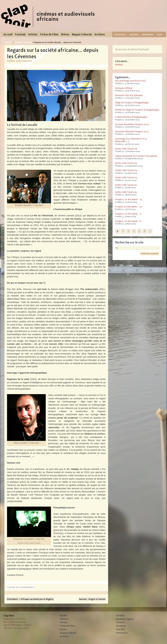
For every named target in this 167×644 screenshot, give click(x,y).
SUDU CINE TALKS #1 (126, 192)
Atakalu (119, 65)
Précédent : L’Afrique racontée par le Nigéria (30, 599)
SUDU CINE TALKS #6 (126, 149)
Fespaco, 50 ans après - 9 (128, 214)
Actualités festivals (23, 42)
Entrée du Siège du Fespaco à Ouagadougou (137, 110)
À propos (120, 616)
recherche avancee (150, 254)
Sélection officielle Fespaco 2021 (132, 132)
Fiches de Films (49, 34)
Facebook (121, 626)
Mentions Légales (125, 619)
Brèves (65, 34)
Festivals (20, 34)
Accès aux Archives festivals (132, 49)
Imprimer (134, 35)
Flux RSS (120, 629)
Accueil (8, 34)
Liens (159, 35)
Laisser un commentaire (21, 587)
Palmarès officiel (124, 88)
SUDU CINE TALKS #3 (126, 178)
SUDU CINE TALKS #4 (126, 170)
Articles (33, 34)
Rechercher (120, 35)
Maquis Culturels (82, 34)
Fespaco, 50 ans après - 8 (128, 221)
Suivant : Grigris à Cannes (92, 599)
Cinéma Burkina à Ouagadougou (131, 117)
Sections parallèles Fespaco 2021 (132, 124)
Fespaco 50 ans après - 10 (129, 207)
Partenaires (122, 633)
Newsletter (148, 35)
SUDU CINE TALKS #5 (126, 163)
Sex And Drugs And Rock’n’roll (130, 81)
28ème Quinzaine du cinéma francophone (136, 156)
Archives (100, 34)
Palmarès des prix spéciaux (129, 95)
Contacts (121, 622)
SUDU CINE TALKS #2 (126, 185)
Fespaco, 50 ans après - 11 (129, 199)
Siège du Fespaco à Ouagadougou (132, 103)
